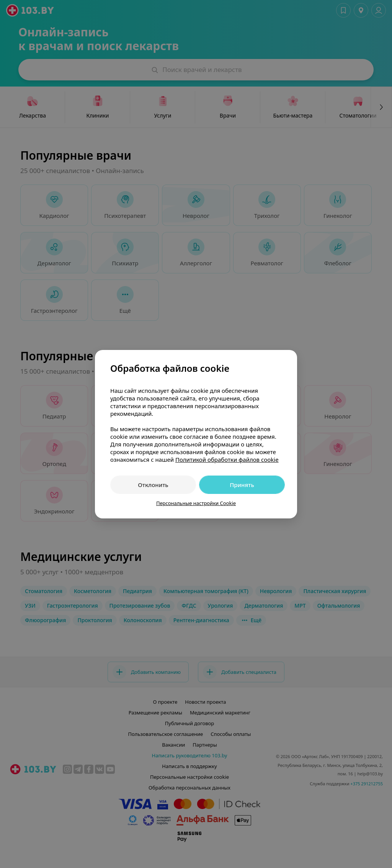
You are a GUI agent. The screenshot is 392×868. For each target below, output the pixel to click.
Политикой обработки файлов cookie (227, 459)
